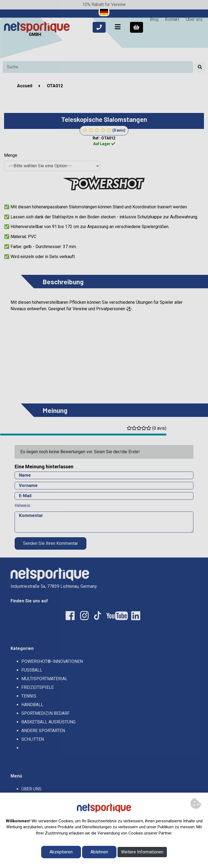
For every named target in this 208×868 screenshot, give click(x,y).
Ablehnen (99, 852)
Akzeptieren (61, 852)
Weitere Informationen (142, 852)
